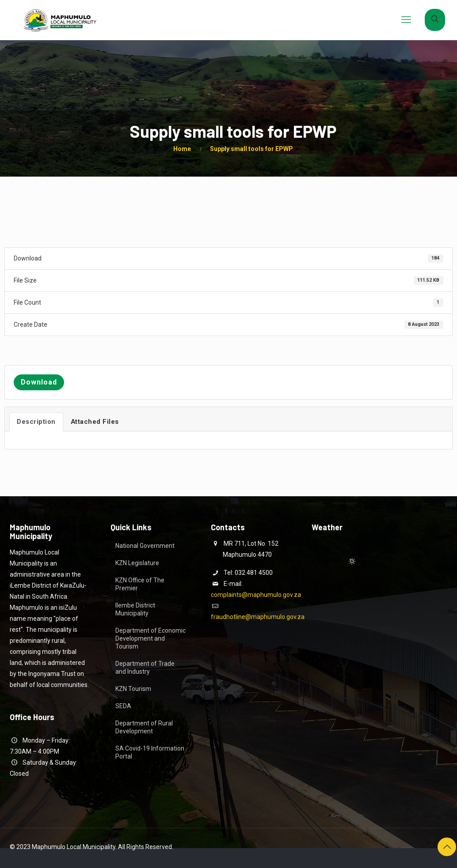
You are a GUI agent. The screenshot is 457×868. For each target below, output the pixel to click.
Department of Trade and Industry (145, 668)
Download (39, 382)
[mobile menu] (406, 20)
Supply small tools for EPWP (251, 149)
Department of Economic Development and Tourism (150, 638)
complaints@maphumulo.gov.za (256, 595)
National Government (145, 546)
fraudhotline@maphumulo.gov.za (258, 617)
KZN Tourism (133, 689)
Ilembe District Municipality (135, 609)
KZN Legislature (137, 563)
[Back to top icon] (447, 847)
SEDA (123, 706)
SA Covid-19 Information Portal (150, 752)
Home (182, 149)
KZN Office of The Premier (140, 584)
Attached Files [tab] (95, 422)
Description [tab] (36, 422)
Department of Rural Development (144, 727)
